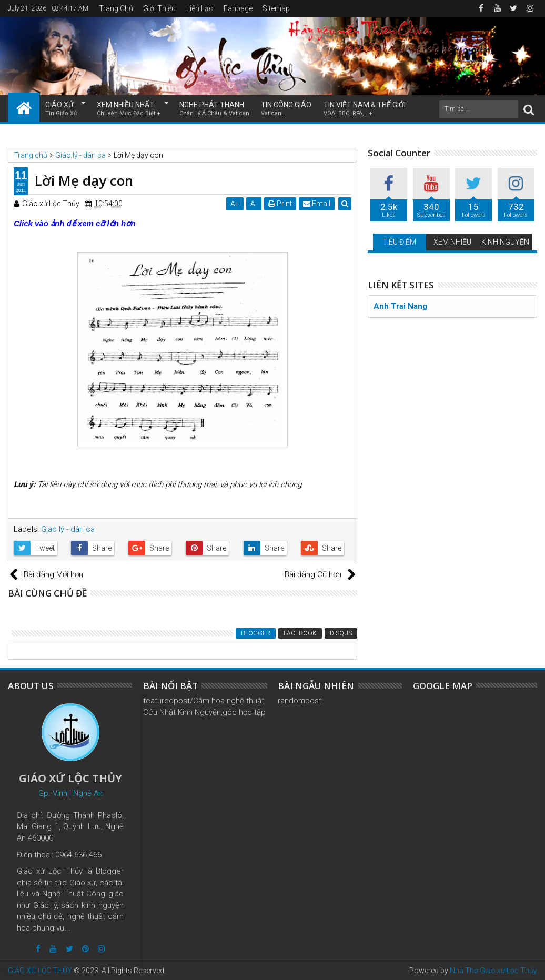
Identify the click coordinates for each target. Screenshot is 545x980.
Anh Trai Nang (400, 306)
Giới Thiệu (159, 8)
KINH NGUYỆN (505, 242)
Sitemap (276, 8)
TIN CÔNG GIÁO (286, 109)
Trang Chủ (116, 8)
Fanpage (238, 8)
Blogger (256, 633)
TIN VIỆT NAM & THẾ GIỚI (365, 109)
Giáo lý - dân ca (68, 529)
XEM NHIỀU (452, 242)
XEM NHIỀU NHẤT (129, 109)
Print (280, 204)
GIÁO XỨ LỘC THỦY (40, 971)
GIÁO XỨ (61, 109)
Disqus (341, 633)
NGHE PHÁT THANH (214, 109)
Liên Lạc (200, 8)
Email (317, 204)
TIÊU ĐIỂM (399, 242)
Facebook (300, 633)
